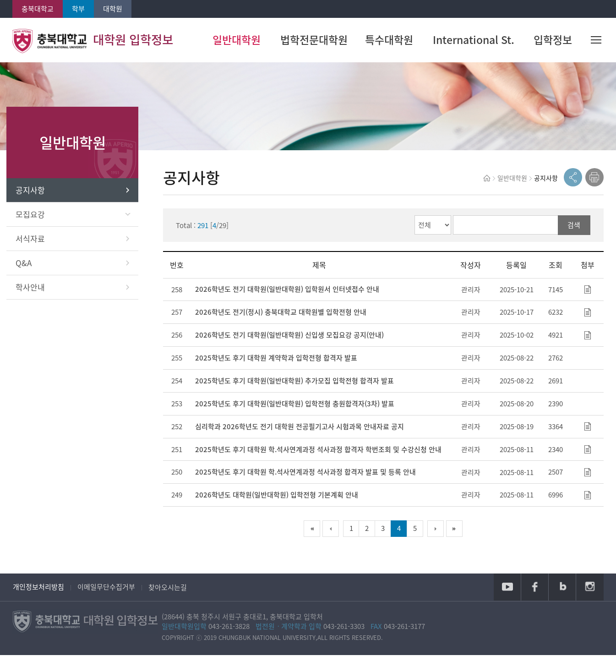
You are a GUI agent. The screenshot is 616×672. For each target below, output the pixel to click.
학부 (78, 9)
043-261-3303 (350, 642)
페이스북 (534, 603)
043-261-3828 (235, 642)
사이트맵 (597, 41)
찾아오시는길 (168, 603)
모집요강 (79, 219)
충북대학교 (38, 9)
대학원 (113, 9)
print (594, 183)
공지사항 (79, 195)
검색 (575, 231)
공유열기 (573, 183)
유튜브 (506, 603)
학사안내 (79, 292)
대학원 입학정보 (95, 41)
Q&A (79, 268)
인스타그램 (590, 603)
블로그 (562, 603)
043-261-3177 (411, 642)
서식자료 (79, 243)
